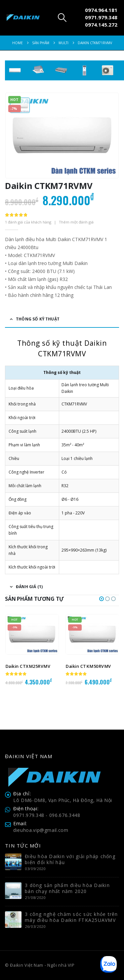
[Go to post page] (13, 861)
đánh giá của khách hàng (28, 222)
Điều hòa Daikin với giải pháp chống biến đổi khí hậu (70, 859)
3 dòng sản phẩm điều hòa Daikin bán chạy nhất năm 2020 (67, 888)
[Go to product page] (32, 634)
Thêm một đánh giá (76, 222)
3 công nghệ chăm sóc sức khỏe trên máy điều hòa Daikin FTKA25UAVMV (71, 917)
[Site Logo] (23, 18)
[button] (62, 18)
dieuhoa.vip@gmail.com (41, 830)
